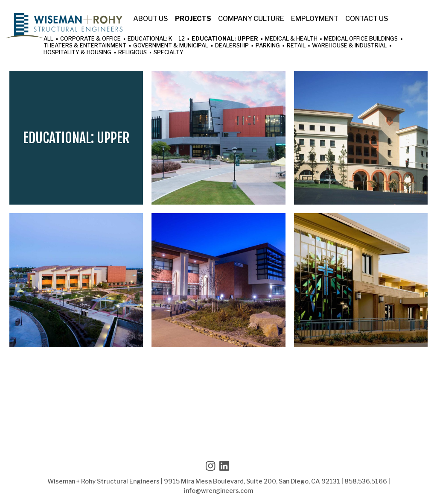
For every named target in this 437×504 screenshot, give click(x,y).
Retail (296, 46)
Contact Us (367, 19)
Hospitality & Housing (77, 53)
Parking (268, 46)
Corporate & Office (90, 39)
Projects (193, 19)
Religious (133, 53)
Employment (315, 19)
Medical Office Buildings (361, 39)
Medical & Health (291, 39)
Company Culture (251, 19)
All (48, 39)
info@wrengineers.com (218, 491)
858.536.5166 (366, 481)
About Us (151, 19)
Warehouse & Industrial (349, 46)
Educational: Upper (225, 39)
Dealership (232, 46)
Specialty (169, 53)
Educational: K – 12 (156, 39)
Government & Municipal (171, 46)
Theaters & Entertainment (85, 46)
